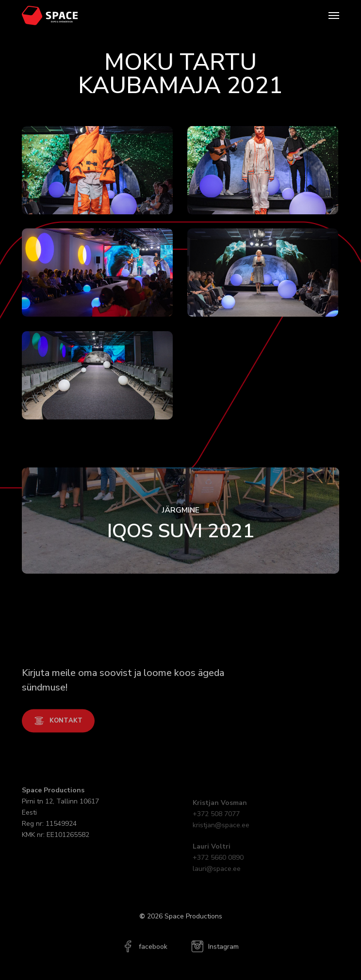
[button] (334, 16)
